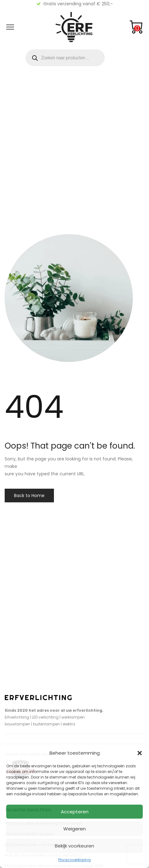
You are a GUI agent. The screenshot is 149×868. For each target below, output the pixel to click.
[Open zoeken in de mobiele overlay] (65, 58)
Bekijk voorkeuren (74, 846)
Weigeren (74, 829)
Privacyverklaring (74, 860)
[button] (140, 753)
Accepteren (75, 812)
